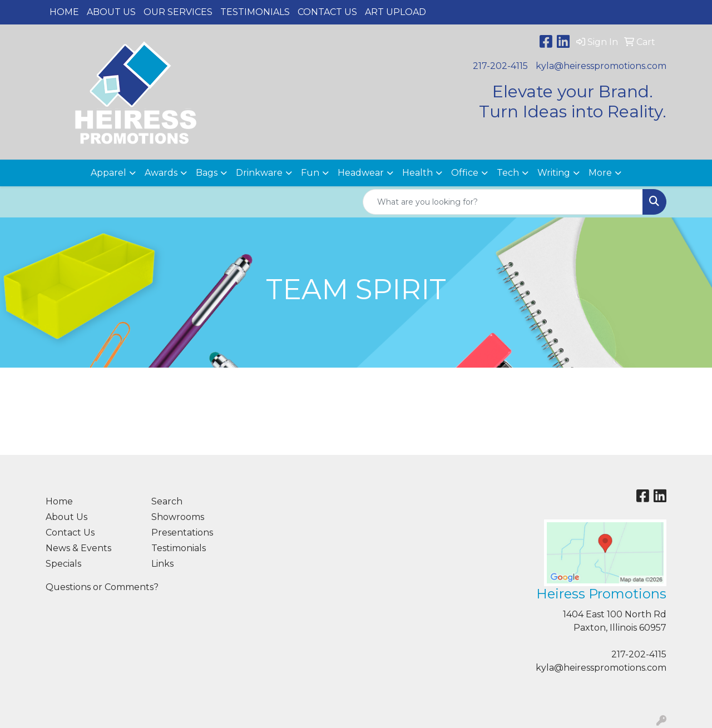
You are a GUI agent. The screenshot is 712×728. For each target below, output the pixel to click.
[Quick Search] (503, 202)
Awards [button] (161, 173)
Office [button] (465, 173)
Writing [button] (554, 173)
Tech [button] (508, 173)
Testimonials (255, 12)
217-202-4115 (500, 66)
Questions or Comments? (102, 587)
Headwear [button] (361, 173)
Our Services (178, 12)
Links (162, 564)
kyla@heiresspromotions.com (601, 66)
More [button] (600, 173)
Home (64, 12)
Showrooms (178, 517)
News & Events (78, 548)
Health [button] (417, 173)
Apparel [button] (108, 173)
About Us (111, 12)
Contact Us (327, 12)
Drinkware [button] (259, 173)
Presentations (182, 533)
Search (167, 501)
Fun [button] (310, 173)
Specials (63, 564)
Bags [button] (207, 173)
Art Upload (395, 12)
